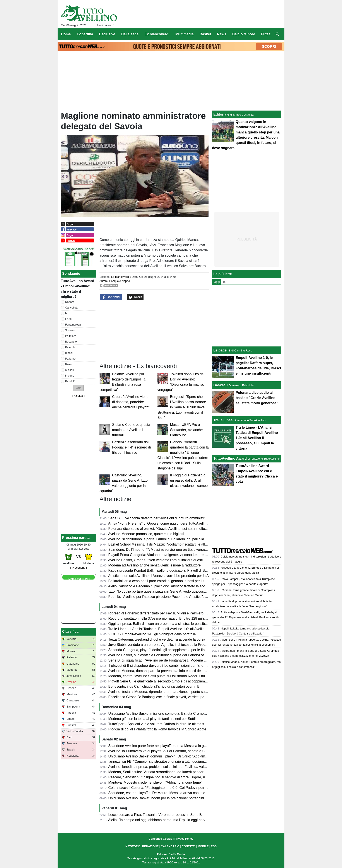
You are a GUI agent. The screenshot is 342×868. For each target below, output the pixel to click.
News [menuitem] (222, 34)
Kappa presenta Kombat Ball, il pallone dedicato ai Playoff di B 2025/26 (163, 570)
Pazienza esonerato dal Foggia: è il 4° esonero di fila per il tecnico (131, 447)
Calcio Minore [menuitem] (244, 34)
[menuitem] (277, 34)
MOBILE (203, 846)
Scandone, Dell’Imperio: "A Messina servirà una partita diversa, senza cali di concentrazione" (180, 550)
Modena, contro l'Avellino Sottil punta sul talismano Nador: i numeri (160, 676)
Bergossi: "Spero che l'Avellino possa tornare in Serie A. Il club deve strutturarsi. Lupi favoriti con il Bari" (182, 407)
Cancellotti (72, 308)
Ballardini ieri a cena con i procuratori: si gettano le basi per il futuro (160, 581)
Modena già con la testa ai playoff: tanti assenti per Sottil (152, 719)
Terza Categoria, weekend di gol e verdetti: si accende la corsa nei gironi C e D (169, 639)
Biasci (69, 353)
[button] (79, 388)
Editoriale (221, 114)
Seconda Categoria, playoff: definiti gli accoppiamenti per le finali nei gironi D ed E (172, 650)
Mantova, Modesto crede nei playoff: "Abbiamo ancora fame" (155, 782)
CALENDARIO (170, 846)
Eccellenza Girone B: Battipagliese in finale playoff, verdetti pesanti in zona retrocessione (177, 697)
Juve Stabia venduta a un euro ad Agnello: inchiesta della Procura (159, 645)
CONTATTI (189, 846)
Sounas (70, 330)
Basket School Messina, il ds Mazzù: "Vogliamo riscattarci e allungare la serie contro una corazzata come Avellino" (197, 544)
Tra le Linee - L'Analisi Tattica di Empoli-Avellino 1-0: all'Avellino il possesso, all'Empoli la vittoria (182, 629)
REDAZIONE (150, 846)
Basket (219, 385)
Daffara (70, 302)
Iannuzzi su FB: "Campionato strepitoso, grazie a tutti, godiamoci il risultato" (167, 761)
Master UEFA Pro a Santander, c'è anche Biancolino (186, 430)
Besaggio (71, 342)
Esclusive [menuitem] (107, 34)
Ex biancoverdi (120, 277)
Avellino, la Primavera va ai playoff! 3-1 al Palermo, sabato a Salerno (161, 751)
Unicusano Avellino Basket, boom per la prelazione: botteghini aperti (161, 798)
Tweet (135, 297)
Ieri (225, 282)
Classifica (70, 632)
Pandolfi (70, 381)
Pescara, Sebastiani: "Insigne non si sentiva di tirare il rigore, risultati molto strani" (171, 777)
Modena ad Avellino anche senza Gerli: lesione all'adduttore (155, 565)
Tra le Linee (223, 420)
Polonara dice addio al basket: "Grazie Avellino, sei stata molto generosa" (165, 529)
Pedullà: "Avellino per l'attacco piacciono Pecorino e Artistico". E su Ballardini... (169, 597)
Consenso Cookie (160, 839)
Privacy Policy (184, 839)
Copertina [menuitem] (85, 34)
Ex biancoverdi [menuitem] (157, 34)
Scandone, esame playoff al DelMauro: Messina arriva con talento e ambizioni (169, 793)
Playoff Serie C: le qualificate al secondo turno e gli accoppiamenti (159, 681)
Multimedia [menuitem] (185, 34)
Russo (69, 364)
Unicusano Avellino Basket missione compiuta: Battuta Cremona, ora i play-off (169, 714)
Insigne (70, 376)
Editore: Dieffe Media (171, 854)
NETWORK (133, 846)
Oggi (217, 282)
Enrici (69, 319)
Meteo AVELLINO (79, 579)
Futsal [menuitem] (266, 34)
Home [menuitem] (66, 34)
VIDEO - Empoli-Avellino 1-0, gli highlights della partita (150, 634)
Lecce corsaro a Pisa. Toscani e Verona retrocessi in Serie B (155, 815)
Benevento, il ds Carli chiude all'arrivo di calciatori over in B (154, 686)
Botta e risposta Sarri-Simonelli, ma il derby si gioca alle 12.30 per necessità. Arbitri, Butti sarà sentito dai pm (246, 617)
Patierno (70, 359)
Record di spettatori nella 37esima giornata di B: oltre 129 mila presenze (164, 618)
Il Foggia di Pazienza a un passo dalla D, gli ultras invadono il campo (189, 480)
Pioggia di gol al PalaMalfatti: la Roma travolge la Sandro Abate (157, 729)
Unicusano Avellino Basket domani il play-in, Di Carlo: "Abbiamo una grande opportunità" (177, 756)
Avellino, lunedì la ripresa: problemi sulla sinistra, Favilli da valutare (160, 767)
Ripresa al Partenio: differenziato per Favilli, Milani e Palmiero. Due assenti (166, 613)
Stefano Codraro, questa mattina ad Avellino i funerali (131, 430)
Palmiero (71, 336)
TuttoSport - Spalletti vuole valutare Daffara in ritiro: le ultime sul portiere (164, 724)
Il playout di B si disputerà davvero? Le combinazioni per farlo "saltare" (163, 666)
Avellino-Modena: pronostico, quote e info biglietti (146, 534)
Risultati (79, 396)
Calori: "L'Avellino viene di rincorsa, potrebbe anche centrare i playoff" (131, 402)
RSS (214, 846)
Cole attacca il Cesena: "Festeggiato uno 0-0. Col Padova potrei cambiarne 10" (169, 788)
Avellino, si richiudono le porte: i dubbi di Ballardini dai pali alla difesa (161, 539)
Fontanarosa (73, 325)
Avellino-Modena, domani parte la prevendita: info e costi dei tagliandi (162, 671)
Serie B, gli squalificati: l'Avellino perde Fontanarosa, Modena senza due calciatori (172, 660)
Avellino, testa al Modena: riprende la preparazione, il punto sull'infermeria (165, 692)
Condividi (111, 297)
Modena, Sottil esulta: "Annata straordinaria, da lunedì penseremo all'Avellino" (169, 772)
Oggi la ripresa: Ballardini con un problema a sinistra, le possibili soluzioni (165, 624)
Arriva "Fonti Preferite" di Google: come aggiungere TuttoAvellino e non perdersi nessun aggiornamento (188, 523)
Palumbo (71, 347)
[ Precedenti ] (78, 568)
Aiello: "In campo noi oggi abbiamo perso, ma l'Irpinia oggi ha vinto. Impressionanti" (173, 820)
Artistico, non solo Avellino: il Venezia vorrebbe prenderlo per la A (158, 576)
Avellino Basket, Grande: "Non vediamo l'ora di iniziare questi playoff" (162, 560)
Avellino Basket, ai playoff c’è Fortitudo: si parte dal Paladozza (156, 655)
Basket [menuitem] (205, 34)
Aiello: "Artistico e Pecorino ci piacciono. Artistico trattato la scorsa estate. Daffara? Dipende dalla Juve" (188, 586)
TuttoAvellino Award (230, 458)
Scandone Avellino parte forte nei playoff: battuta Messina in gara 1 (160, 746)
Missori (70, 370)
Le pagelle (222, 350)
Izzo (68, 313)
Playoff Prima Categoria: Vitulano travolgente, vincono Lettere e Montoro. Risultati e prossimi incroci (186, 555)
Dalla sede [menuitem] (130, 34)
